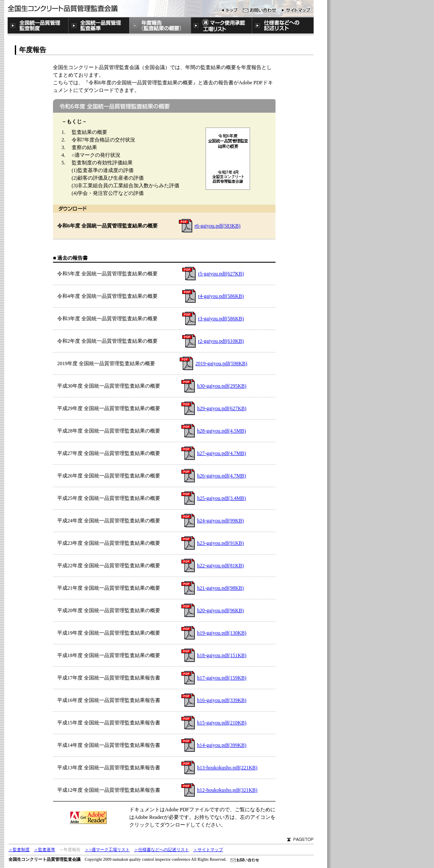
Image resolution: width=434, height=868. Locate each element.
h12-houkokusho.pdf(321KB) (227, 790)
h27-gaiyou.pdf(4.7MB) (221, 453)
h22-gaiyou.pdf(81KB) (220, 566)
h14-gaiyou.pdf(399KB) (222, 745)
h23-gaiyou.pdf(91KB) (220, 543)
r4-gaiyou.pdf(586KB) (221, 296)
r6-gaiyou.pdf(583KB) (217, 226)
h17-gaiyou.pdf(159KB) (222, 678)
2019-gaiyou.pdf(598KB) (221, 363)
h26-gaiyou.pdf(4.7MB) (221, 476)
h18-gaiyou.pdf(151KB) (222, 655)
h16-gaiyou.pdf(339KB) (222, 700)
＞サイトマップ (208, 850)
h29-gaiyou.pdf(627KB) (222, 408)
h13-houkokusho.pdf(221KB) (227, 768)
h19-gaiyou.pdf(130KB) (222, 633)
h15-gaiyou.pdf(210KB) (222, 723)
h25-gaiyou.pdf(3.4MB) (221, 498)
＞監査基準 (45, 850)
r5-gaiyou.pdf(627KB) (221, 274)
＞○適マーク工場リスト (107, 850)
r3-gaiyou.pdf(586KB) (221, 319)
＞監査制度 (19, 850)
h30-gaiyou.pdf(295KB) (222, 386)
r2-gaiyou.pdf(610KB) (221, 341)
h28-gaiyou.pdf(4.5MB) (221, 431)
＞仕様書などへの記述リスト (161, 850)
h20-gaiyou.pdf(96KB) (220, 610)
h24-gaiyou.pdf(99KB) (220, 521)
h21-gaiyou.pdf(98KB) (220, 588)
